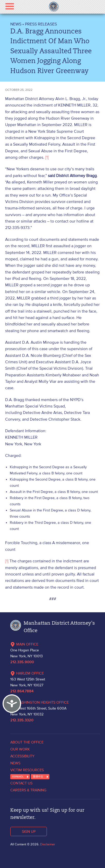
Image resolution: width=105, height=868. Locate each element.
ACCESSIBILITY (22, 756)
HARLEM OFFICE (27, 673)
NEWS (16, 24)
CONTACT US (21, 783)
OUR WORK (20, 749)
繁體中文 (38, 777)
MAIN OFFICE (24, 644)
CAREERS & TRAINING (28, 790)
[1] (47, 157)
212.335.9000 (22, 662)
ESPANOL (18, 777)
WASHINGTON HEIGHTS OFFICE (40, 702)
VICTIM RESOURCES (27, 770)
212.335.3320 (22, 720)
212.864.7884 (22, 691)
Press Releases (41, 24)
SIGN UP (29, 831)
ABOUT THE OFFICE (27, 742)
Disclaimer (48, 844)
